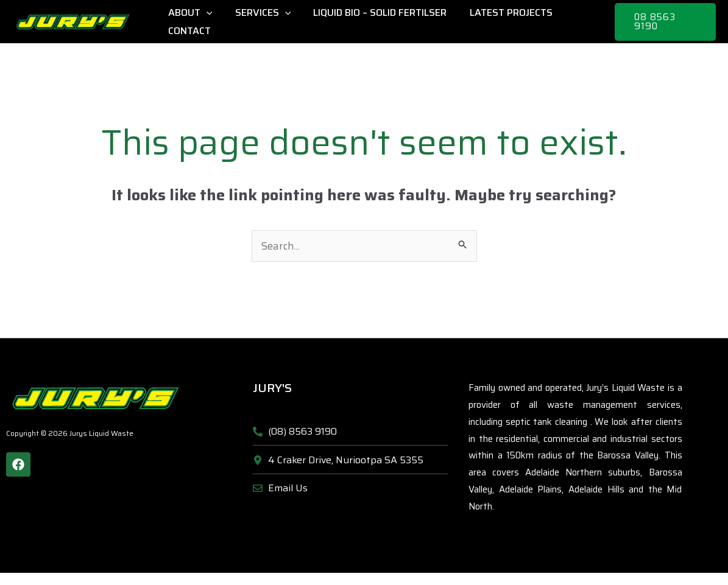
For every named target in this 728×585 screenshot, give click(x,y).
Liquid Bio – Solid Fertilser (372, 12)
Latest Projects (500, 12)
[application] (205, 13)
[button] (664, 22)
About (189, 13)
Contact (188, 31)
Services (258, 13)
